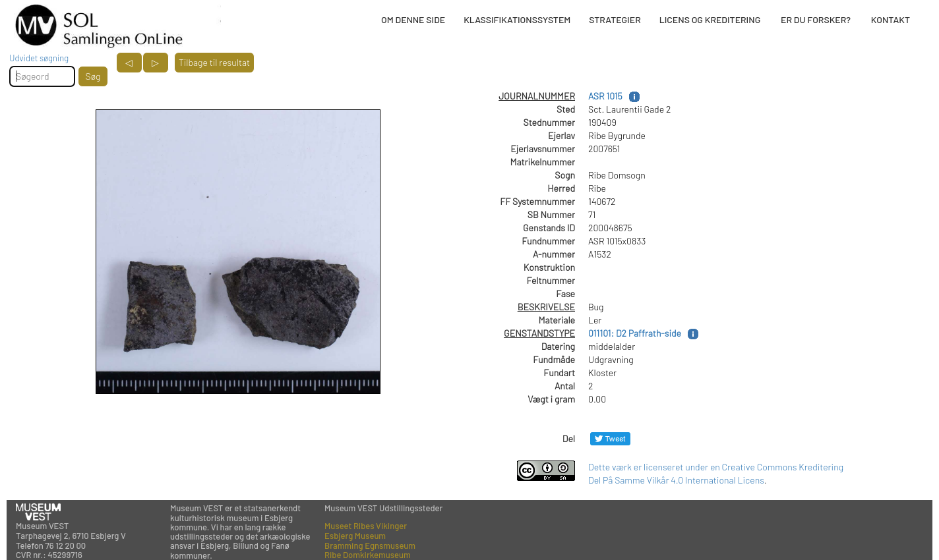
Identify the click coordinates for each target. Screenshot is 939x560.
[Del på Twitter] (610, 438)
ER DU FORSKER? (816, 19)
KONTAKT (891, 19)
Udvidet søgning (39, 58)
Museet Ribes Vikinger (366, 526)
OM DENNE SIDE (413, 19)
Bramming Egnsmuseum (370, 546)
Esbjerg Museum (355, 536)
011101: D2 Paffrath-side (635, 333)
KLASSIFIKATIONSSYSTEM (517, 19)
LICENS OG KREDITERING (710, 19)
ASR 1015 (605, 96)
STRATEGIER (615, 19)
